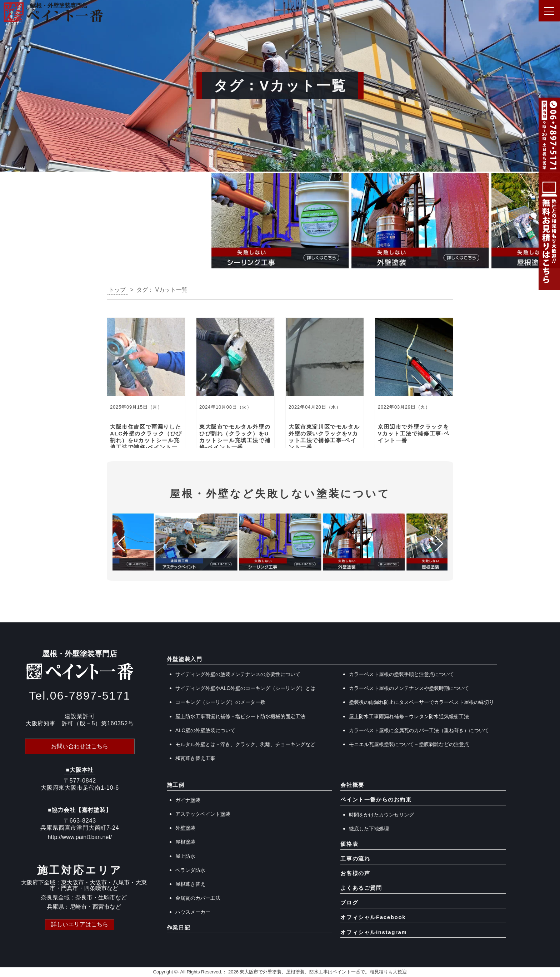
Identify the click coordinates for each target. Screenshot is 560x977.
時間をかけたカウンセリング (381, 815)
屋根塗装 (185, 842)
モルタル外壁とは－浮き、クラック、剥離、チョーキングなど (245, 744)
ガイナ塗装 (188, 800)
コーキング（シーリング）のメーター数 (220, 702)
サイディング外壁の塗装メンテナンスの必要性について (238, 674)
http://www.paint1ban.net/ (80, 837)
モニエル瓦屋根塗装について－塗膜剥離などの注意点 (409, 744)
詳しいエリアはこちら (80, 924)
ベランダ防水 (190, 870)
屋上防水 (185, 856)
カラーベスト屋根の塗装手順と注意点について (401, 674)
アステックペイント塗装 (203, 814)
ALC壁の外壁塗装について (205, 730)
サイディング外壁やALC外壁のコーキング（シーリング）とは (245, 688)
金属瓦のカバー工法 (198, 898)
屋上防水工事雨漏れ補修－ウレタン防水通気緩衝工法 (409, 716)
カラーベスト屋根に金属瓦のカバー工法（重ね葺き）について (419, 730)
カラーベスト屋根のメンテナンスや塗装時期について (409, 688)
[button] (8, 223)
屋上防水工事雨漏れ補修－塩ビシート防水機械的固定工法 (240, 716)
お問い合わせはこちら (80, 746)
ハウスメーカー (193, 912)
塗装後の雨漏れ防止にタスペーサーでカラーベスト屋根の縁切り (421, 702)
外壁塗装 (185, 828)
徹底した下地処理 (369, 829)
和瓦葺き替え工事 (195, 758)
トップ (117, 290)
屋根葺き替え (190, 884)
